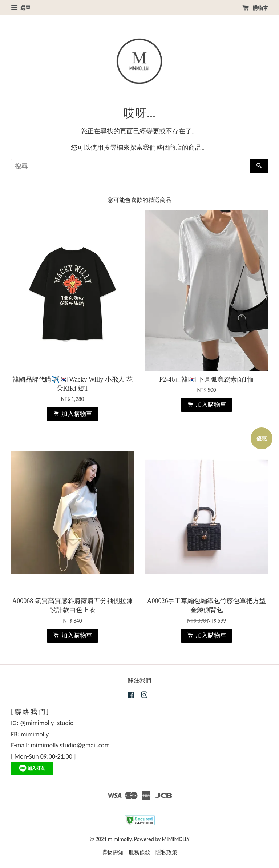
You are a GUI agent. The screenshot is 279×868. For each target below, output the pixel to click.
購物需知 (113, 852)
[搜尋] (130, 166)
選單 (21, 8)
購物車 (255, 8)
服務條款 (139, 852)
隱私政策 (166, 852)
